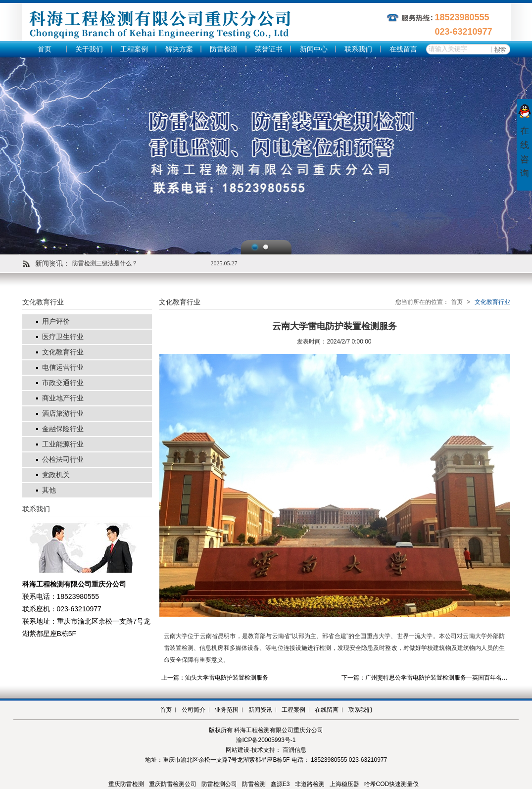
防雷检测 (224, 49)
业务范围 (227, 710)
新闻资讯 (260, 710)
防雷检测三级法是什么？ (105, 263)
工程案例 (134, 49)
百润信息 (294, 750)
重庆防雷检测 (126, 784)
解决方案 (179, 49)
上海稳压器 (344, 784)
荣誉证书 (269, 49)
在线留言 (403, 49)
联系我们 (358, 49)
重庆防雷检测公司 (173, 784)
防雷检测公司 (219, 784)
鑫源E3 (280, 784)
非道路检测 (310, 784)
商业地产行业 (63, 398)
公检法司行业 (63, 460)
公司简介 (193, 710)
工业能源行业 (63, 444)
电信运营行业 (63, 368)
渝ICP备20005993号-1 (266, 740)
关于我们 (89, 49)
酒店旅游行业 (63, 414)
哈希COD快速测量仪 (392, 784)
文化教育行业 (63, 352)
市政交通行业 (63, 383)
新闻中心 (314, 49)
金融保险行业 (63, 429)
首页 (45, 49)
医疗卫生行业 (63, 337)
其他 (49, 490)
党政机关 (56, 475)
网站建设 (238, 750)
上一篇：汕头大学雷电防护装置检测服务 (215, 678)
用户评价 (56, 321)
